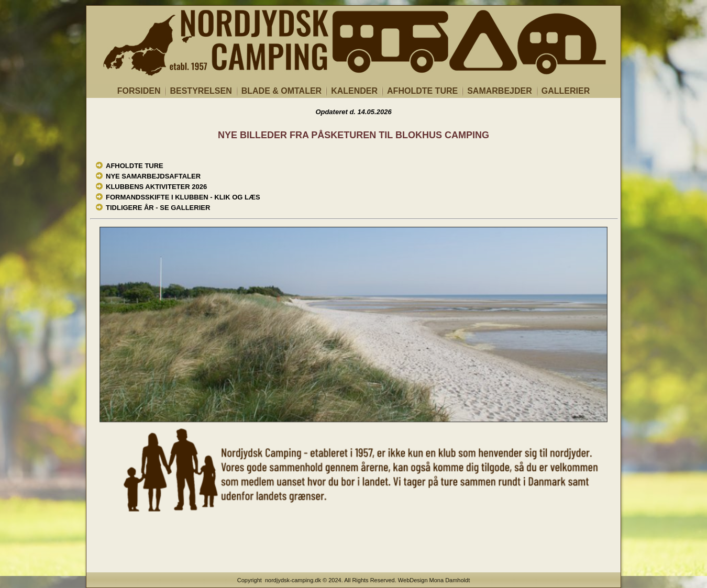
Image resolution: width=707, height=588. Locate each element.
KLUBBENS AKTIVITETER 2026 (156, 187)
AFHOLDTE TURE (422, 91)
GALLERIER (566, 91)
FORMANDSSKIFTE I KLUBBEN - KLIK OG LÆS (183, 197)
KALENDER (354, 91)
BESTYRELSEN (201, 91)
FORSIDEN (139, 91)
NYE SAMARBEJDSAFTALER (153, 176)
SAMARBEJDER (500, 91)
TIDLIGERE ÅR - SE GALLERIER (158, 208)
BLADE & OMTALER (281, 91)
